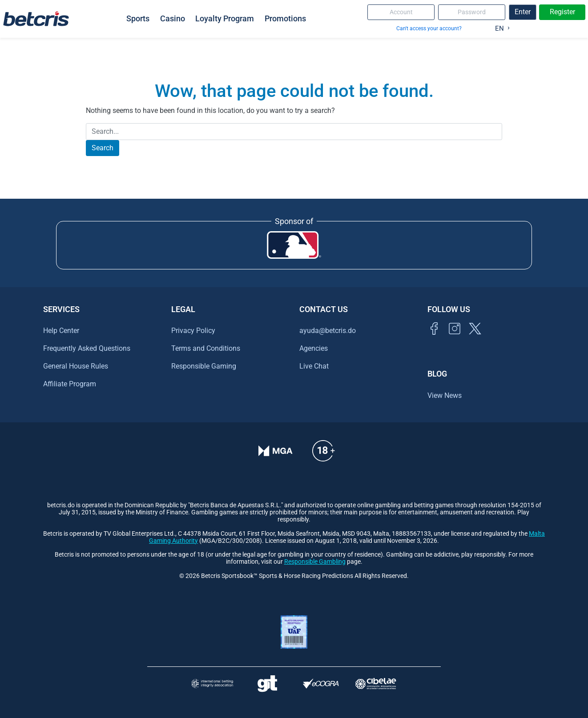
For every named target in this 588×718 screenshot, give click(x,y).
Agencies (314, 348)
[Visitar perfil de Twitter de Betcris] (475, 339)
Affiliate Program (70, 384)
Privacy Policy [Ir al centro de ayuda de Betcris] (193, 331)
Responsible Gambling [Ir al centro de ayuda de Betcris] (315, 562)
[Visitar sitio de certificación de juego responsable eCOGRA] (321, 684)
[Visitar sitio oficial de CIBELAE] (376, 684)
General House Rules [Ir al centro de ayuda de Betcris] (76, 366)
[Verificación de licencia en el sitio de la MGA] (276, 457)
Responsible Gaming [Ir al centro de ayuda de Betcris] (204, 366)
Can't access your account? (429, 28)
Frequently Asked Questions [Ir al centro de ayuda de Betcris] (87, 348)
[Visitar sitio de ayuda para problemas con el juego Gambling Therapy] (267, 684)
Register (562, 12)
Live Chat (314, 366)
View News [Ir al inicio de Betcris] (445, 395)
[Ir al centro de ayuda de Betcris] (323, 457)
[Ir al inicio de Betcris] (455, 339)
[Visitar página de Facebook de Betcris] (434, 339)
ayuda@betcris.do (328, 331)
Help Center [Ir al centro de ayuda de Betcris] (61, 331)
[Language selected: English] (500, 27)
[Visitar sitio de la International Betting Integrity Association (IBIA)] (212, 684)
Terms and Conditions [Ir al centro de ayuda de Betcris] (206, 348)
